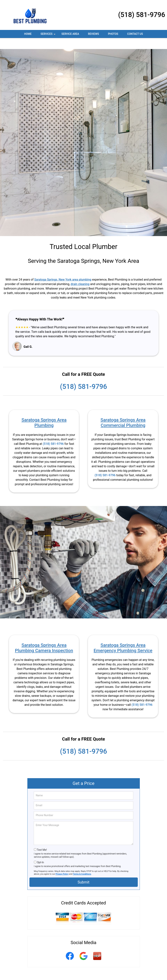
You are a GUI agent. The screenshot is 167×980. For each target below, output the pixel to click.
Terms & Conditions (82, 863)
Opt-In (40, 851)
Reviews (94, 34)
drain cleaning (80, 273)
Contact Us (135, 34)
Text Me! (42, 839)
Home (28, 34)
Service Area (70, 34)
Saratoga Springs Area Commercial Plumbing (123, 412)
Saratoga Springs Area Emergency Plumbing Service (123, 637)
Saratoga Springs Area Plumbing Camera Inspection (44, 637)
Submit (83, 871)
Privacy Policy (62, 863)
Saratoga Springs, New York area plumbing (63, 269)
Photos (113, 34)
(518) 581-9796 (142, 15)
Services (48, 35)
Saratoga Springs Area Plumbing (44, 412)
